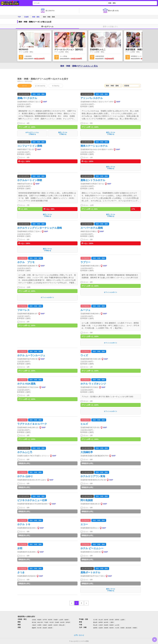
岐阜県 (106, 622)
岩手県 (45, 620)
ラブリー (85, 262)
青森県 (39, 620)
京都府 (45, 625)
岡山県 (95, 625)
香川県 (39, 628)
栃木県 (62, 622)
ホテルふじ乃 (25, 452)
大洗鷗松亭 (87, 452)
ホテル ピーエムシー (92, 548)
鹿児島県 (128, 628)
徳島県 (50, 628)
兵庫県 (39, 625)
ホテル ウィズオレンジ (93, 384)
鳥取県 (112, 625)
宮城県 (56, 620)
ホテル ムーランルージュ (31, 355)
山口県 (117, 625)
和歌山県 (62, 625)
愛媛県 (34, 628)
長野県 (117, 620)
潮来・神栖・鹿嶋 (39, 94)
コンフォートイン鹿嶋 (30, 146)
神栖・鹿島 (36, 17)
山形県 (61, 620)
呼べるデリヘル (47, 27)
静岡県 (101, 622)
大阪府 (34, 625)
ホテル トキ (24, 524)
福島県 (66, 620)
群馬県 (68, 622)
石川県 (95, 620)
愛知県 (95, 622)
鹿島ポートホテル (90, 572)
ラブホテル (56, 86)
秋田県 (50, 620)
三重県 (112, 622)
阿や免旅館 (87, 500)
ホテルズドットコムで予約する (32, 133)
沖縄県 (135, 628)
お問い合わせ (79, 635)
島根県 (106, 625)
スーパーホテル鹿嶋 (92, 228)
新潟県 (112, 620)
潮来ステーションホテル (94, 146)
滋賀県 (50, 625)
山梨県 (122, 620)
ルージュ (85, 310)
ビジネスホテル (40, 86)
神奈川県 (40, 622)
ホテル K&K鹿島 (26, 384)
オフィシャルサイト (47, 297)
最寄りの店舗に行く (111, 27)
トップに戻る (155, 640)
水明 (20, 548)
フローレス (23, 310)
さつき (21, 572)
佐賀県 (101, 628)
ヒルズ (84, 424)
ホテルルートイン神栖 (30, 180)
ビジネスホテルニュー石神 (32, 500)
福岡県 (95, 628)
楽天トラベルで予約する (63, 133)
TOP (19, 17)
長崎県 (106, 628)
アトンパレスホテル (92, 98)
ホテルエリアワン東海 (93, 476)
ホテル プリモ (26, 262)
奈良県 (56, 625)
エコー (84, 524)
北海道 (34, 620)
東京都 (34, 622)
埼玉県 (52, 622)
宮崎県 (122, 628)
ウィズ (84, 355)
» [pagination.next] (86, 603)
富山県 (101, 620)
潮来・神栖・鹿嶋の (79, 66)
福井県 (106, 620)
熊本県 (112, 628)
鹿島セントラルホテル (93, 180)
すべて (25, 86)
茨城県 (26, 17)
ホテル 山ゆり (25, 476)
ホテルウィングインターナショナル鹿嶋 (39, 228)
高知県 (45, 628)
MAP (45, 102)
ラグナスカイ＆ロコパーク (32, 424)
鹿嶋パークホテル (27, 98)
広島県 (101, 625)
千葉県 (46, 622)
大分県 (117, 628)
